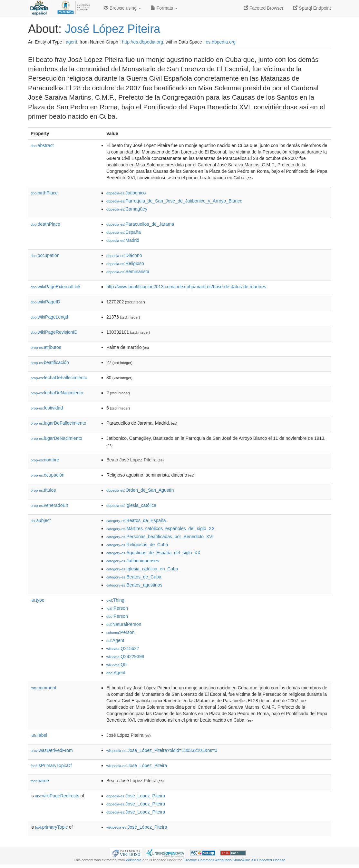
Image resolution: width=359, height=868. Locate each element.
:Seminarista (128, 271)
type (38, 600)
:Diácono (124, 255)
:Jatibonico (126, 193)
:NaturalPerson (124, 624)
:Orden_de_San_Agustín (140, 490)
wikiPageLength (50, 317)
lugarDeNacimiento (56, 438)
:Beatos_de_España (136, 520)
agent (71, 42)
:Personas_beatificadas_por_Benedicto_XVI (160, 537)
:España (124, 232)
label (39, 735)
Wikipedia (134, 860)
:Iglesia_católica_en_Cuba (142, 569)
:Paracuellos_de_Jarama (140, 224)
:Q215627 (123, 648)
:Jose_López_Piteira (136, 804)
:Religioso (125, 263)
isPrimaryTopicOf (51, 765)
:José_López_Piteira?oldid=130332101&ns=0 (162, 750)
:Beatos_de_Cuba (134, 577)
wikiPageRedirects (57, 796)
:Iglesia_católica (131, 505)
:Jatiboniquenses (133, 561)
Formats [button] (164, 8)
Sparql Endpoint (312, 8)
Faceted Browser (264, 8)
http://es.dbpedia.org (143, 42)
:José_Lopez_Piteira (136, 796)
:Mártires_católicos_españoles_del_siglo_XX (160, 528)
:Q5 (116, 665)
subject (41, 520)
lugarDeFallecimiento (58, 423)
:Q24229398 (125, 656)
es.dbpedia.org (221, 42)
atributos (46, 347)
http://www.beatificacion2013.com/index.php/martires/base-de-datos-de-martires (186, 287)
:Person (117, 608)
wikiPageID (45, 302)
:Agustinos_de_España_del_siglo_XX (153, 553)
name (40, 781)
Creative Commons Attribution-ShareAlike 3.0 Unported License (234, 860)
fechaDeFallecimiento (59, 378)
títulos (43, 490)
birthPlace (44, 193)
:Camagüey (127, 209)
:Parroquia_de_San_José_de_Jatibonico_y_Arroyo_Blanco (174, 201)
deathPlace (45, 224)
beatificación (50, 362)
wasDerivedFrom (52, 750)
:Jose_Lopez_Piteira (136, 812)
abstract (42, 145)
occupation (45, 255)
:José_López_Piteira (137, 765)
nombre (45, 460)
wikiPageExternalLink (56, 287)
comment (43, 688)
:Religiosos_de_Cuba (137, 545)
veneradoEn (49, 505)
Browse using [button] (122, 8)
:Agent (115, 640)
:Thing (115, 600)
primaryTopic (51, 827)
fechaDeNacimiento (57, 393)
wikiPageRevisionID (54, 332)
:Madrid (123, 240)
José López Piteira (112, 29)
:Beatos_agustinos (134, 585)
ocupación (48, 475)
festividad (47, 408)
